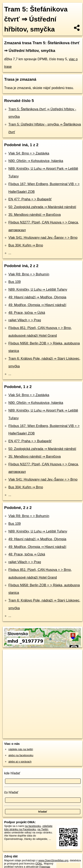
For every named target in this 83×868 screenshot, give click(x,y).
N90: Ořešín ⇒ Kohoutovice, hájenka (36, 161)
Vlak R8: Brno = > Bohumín (29, 274)
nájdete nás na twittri (21, 749)
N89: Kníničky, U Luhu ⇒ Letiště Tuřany (38, 290)
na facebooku (33, 826)
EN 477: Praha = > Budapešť (30, 199)
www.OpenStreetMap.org (53, 860)
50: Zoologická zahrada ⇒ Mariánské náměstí (42, 207)
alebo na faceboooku (21, 755)
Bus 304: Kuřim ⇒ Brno (26, 245)
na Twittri (43, 829)
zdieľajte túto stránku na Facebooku (28, 828)
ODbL (39, 864)
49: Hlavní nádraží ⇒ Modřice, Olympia (37, 297)
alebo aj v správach (20, 762)
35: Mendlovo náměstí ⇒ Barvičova (35, 215)
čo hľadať (11, 792)
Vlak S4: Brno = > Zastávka (29, 153)
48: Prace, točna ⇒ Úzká (27, 313)
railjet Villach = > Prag (25, 320)
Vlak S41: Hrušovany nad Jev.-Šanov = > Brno (43, 238)
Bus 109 (15, 282)
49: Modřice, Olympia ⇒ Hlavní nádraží (37, 305)
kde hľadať (12, 773)
